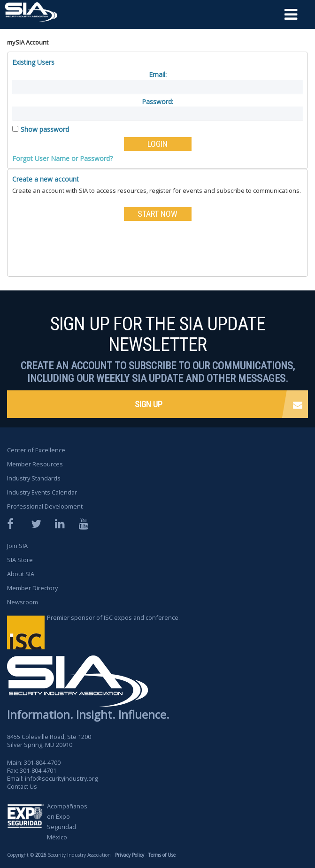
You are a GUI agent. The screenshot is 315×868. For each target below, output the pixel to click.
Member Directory (33, 588)
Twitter (37, 524)
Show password (45, 129)
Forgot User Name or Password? (62, 158)
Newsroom (23, 602)
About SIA (21, 574)
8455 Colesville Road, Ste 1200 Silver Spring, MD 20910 (50, 741)
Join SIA (17, 546)
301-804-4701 (38, 770)
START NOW (157, 214)
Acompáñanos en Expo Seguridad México (68, 822)
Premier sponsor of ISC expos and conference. (114, 618)
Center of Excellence (36, 450)
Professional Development (45, 506)
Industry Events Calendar (43, 492)
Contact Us (22, 786)
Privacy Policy (129, 855)
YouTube (85, 524)
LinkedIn (61, 524)
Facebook (13, 524)
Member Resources (35, 464)
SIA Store (20, 560)
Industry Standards (35, 478)
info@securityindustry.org (62, 778)
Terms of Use (161, 855)
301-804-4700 (42, 762)
